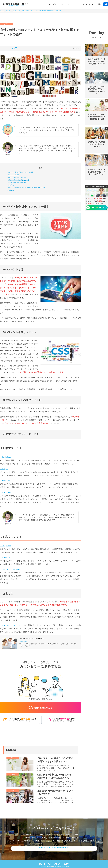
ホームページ (16, 11)
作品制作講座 (23, 641)
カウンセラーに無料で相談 (26, 188)
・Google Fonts (5, 457)
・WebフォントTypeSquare (10, 569)
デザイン (8, 11)
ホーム (2, 11)
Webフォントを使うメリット (17, 177)
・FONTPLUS (5, 557)
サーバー (77, 4)
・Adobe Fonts (5, 481)
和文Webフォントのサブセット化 (19, 180)
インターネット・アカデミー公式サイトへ (54, 845)
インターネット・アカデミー (11, 625)
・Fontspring (4, 469)
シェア (14, 48)
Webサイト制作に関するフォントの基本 (21, 172)
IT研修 (98, 4)
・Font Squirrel (5, 492)
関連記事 (11, 190)
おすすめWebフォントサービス (18, 183)
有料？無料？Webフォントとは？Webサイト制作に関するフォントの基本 (41, 11)
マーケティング (88, 4)
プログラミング (66, 4)
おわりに (11, 185)
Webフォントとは (14, 175)
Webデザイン (53, 4)
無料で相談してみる (40, 706)
